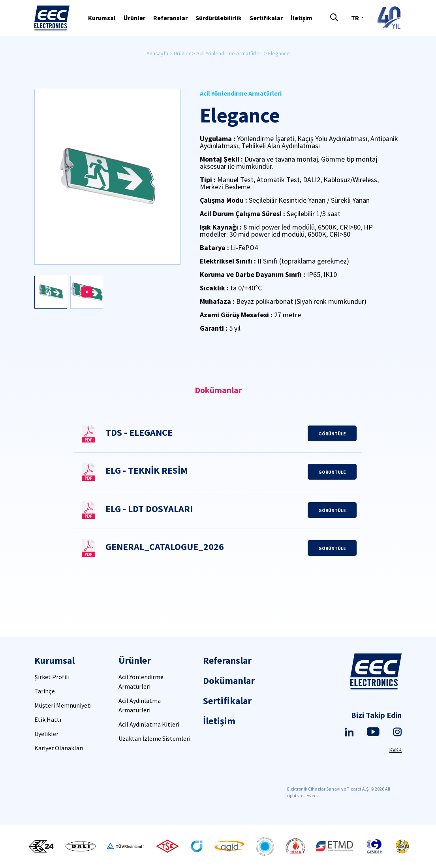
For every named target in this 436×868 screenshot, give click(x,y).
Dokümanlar (229, 681)
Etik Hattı (48, 719)
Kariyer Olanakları (59, 748)
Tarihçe (45, 691)
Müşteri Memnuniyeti (63, 705)
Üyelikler (46, 734)
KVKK (396, 750)
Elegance (279, 53)
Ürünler (134, 18)
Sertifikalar (266, 18)
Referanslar (170, 18)
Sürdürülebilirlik (219, 18)
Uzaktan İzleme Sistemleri (154, 738)
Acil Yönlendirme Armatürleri (229, 53)
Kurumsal (102, 18)
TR (355, 18)
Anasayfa (157, 53)
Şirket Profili (52, 677)
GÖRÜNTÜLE (332, 434)
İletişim (302, 18)
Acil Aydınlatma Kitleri (149, 724)
